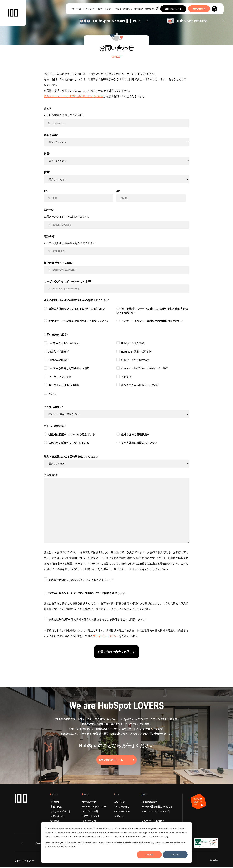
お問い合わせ (199, 9)
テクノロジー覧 (90, 814)
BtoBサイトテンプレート (95, 809)
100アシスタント (91, 819)
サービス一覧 (89, 804)
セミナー (109, 9)
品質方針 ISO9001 (103, 863)
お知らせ (128, 9)
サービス (76, 9)
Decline (175, 855)
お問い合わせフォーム (113, 763)
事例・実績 (56, 809)
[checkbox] (117, 317)
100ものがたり (122, 809)
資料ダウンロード (173, 9)
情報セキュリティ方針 (65, 863)
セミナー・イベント (61, 814)
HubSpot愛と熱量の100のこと (157, 809)
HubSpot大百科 (150, 804)
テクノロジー (90, 9)
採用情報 (149, 9)
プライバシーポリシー (106, 636)
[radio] (80, 311)
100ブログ (120, 804)
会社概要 (138, 9)
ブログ (118, 9)
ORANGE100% (122, 814)
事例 (100, 9)
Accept (149, 855)
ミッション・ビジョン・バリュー (156, 817)
